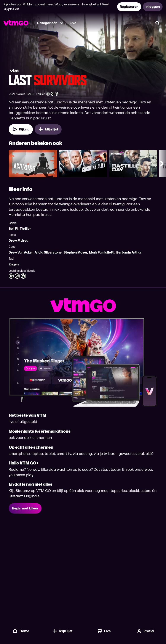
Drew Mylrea (18, 240)
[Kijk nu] (21, 129)
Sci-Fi (13, 229)
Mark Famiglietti (102, 252)
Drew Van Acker (21, 252)
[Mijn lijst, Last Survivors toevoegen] (48, 129)
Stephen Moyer (75, 252)
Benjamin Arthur (129, 252)
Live (73, 23)
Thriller (25, 229)
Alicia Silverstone (48, 252)
